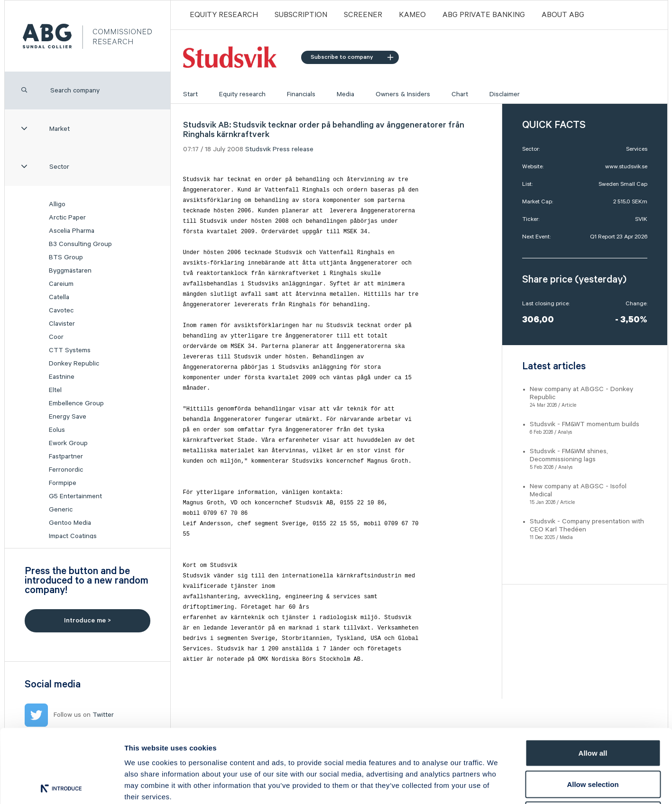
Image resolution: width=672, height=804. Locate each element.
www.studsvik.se (626, 167)
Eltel (55, 390)
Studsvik (258, 149)
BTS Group (66, 257)
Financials (301, 94)
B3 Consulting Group (80, 244)
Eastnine (62, 377)
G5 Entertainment (75, 496)
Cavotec (61, 311)
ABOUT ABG (563, 15)
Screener (363, 15)
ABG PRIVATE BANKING (484, 15)
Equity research (242, 94)
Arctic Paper (67, 218)
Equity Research (224, 15)
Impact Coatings (73, 536)
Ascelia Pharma (72, 231)
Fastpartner (66, 457)
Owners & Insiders (403, 94)
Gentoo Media (70, 523)
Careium (61, 284)
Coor (56, 337)
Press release (293, 149)
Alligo (57, 204)
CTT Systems (70, 350)
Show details (498, 785)
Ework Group (68, 443)
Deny (593, 742)
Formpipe (63, 483)
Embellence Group (76, 403)
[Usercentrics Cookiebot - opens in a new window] (61, 786)
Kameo (412, 15)
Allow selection (593, 711)
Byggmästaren (70, 271)
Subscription (301, 15)
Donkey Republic (74, 364)
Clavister (62, 324)
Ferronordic (66, 470)
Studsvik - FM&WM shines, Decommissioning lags (569, 455)
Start (190, 94)
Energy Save (68, 417)
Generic (61, 510)
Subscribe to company (352, 57)
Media (345, 94)
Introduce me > (87, 621)
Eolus (57, 430)
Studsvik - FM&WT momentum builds (585, 424)
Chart (460, 94)
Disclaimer (505, 94)
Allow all (593, 680)
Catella (59, 297)
